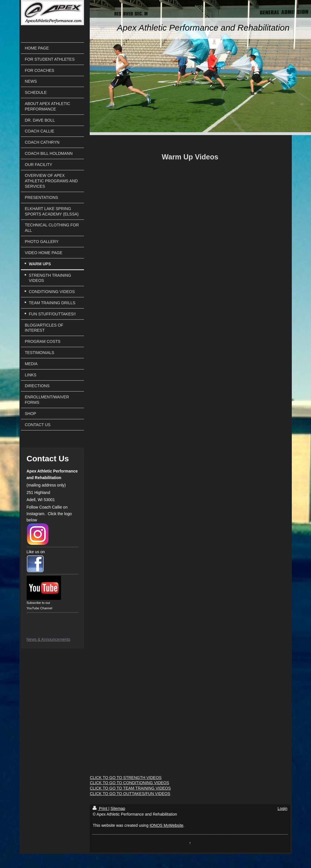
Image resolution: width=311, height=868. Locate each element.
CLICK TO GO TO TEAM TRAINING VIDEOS (130, 788)
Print (100, 808)
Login (282, 808)
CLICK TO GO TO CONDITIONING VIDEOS (129, 783)
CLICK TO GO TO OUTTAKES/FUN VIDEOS (130, 794)
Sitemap (118, 808)
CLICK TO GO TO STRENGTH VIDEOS (126, 778)
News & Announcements (49, 639)
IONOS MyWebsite (167, 825)
